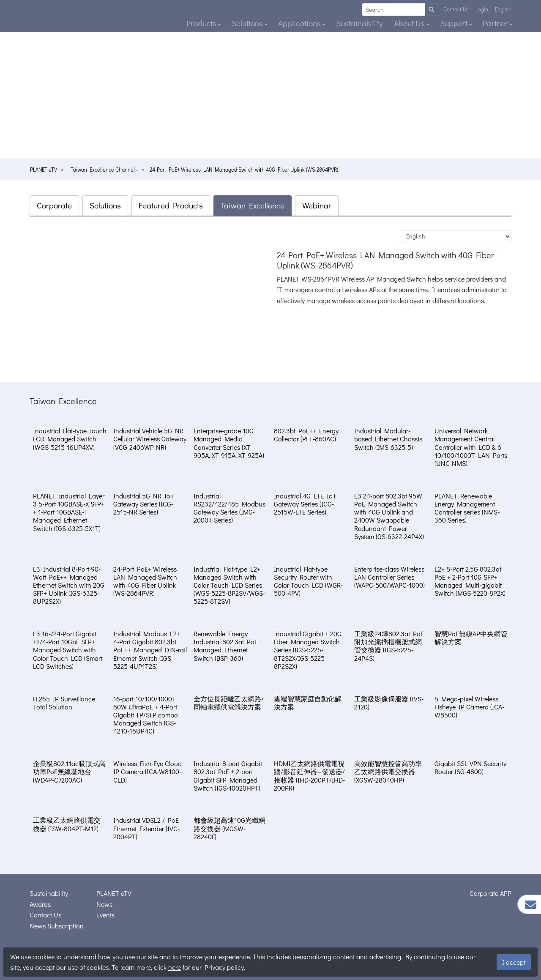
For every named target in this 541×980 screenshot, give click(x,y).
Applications (300, 23)
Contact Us (456, 9)
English (504, 9)
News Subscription (57, 926)
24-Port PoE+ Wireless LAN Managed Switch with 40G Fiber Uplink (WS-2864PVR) (244, 170)
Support (455, 23)
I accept (514, 962)
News (104, 904)
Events (105, 915)
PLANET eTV (44, 170)
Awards (40, 904)
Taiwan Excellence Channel (103, 170)
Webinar (317, 205)
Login (482, 9)
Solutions (248, 23)
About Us (410, 23)
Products (202, 23)
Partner (496, 23)
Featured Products (171, 205)
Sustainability (359, 23)
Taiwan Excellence (253, 205)
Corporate (54, 205)
